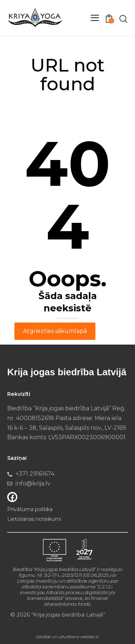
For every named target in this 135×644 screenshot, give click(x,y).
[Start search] (123, 19)
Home (44, 100)
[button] (95, 18)
